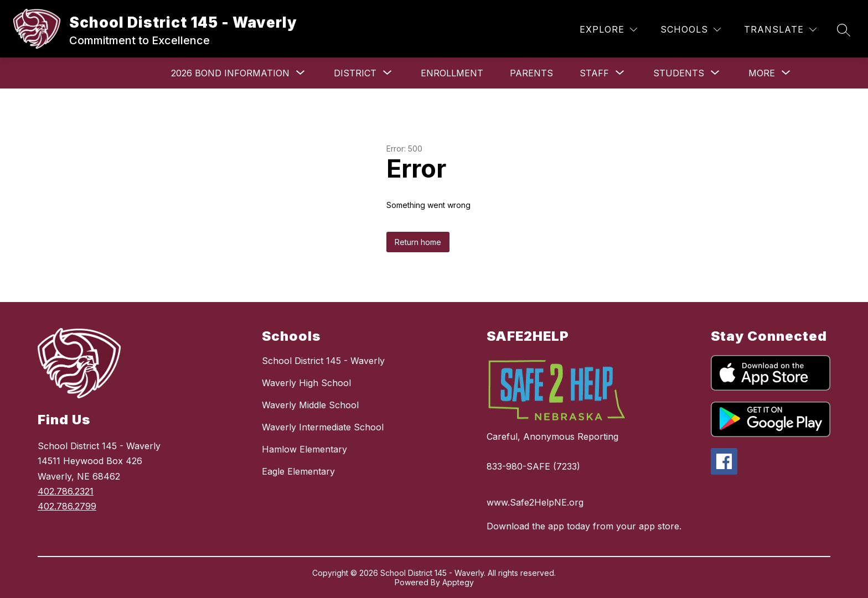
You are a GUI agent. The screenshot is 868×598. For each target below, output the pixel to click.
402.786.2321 (66, 491)
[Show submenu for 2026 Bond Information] (230, 73)
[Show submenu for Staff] (594, 73)
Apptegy (458, 582)
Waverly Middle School (310, 405)
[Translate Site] (780, 30)
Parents (531, 73)
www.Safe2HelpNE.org (535, 502)
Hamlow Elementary (304, 449)
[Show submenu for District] (355, 73)
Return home (418, 242)
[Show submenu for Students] (679, 73)
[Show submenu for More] (762, 73)
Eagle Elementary (298, 471)
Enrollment (452, 73)
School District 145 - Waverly (323, 361)
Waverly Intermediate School (323, 427)
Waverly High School (306, 383)
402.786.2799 (67, 506)
